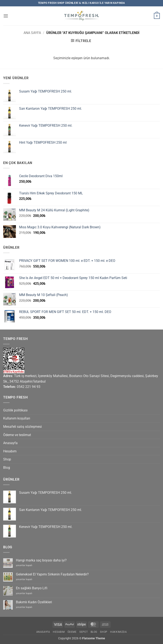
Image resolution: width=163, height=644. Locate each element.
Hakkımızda (118, 632)
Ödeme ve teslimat (17, 435)
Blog (7, 468)
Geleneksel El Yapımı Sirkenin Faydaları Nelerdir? (52, 574)
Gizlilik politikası (15, 410)
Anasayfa (10, 443)
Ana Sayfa (32, 33)
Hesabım (10, 451)
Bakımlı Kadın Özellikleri (34, 602)
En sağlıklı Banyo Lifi (32, 588)
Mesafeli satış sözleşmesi (22, 427)
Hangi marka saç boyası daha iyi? (41, 560)
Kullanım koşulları (17, 418)
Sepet (84, 632)
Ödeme (72, 632)
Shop (7, 459)
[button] (6, 16)
